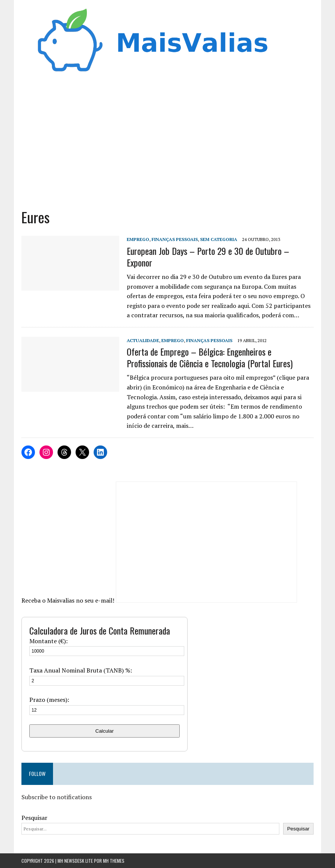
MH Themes (114, 861)
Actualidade (143, 340)
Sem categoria (219, 239)
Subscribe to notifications (57, 797)
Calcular (105, 731)
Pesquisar (34, 818)
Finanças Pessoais (175, 239)
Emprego (138, 239)
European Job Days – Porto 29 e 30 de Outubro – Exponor (208, 257)
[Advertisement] (167, 144)
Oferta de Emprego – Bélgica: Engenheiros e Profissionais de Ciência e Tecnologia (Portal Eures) (210, 357)
